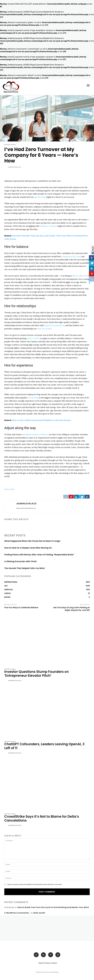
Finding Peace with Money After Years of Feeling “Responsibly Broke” (39, 555)
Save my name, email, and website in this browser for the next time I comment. (35, 884)
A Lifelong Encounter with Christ (20, 561)
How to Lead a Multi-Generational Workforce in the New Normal (41, 420)
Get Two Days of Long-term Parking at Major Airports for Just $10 (72, 609)
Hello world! (39, 913)
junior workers (33, 338)
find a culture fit (80, 276)
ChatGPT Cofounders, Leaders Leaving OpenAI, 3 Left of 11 (44, 746)
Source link (9, 489)
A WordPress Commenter (17, 913)
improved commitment (54, 325)
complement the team (71, 256)
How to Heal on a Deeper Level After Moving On (28, 548)
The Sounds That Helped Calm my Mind (24, 568)
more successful (44, 329)
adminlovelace (14, 167)
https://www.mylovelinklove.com (26, 508)
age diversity (40, 197)
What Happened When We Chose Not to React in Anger (32, 541)
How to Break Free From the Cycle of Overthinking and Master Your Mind (53, 907)
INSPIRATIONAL (10, 145)
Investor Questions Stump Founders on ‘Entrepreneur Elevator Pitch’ (37, 674)
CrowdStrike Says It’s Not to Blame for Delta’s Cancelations (42, 818)
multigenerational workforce (35, 434)
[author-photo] (6, 681)
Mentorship (33, 398)
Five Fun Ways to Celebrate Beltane (21, 608)
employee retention (48, 226)
